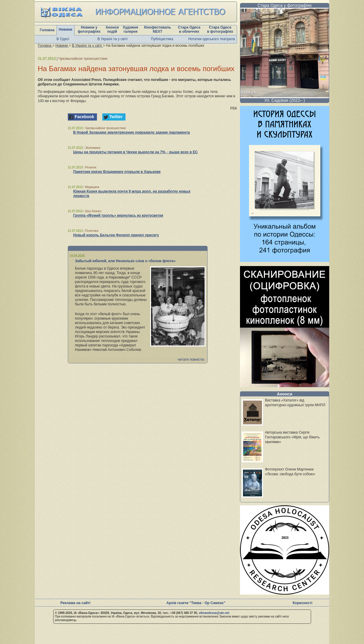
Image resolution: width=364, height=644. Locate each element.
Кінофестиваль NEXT (157, 29)
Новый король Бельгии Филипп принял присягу (116, 235)
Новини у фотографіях (89, 29)
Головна (47, 30)
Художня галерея (131, 29)
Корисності (302, 603)
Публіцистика (162, 39)
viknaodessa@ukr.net (214, 613)
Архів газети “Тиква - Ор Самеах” (196, 603)
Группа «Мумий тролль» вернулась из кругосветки (118, 215)
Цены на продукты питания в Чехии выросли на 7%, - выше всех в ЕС (135, 152)
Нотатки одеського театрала (212, 39)
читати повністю (191, 359)
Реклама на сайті (75, 603)
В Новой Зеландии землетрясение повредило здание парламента (131, 132)
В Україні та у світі (113, 39)
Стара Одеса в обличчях (189, 29)
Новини (66, 29)
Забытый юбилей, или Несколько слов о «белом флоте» (125, 261)
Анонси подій (112, 29)
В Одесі (63, 39)
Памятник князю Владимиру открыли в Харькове (117, 172)
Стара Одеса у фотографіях (285, 5)
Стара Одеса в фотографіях (220, 29)
